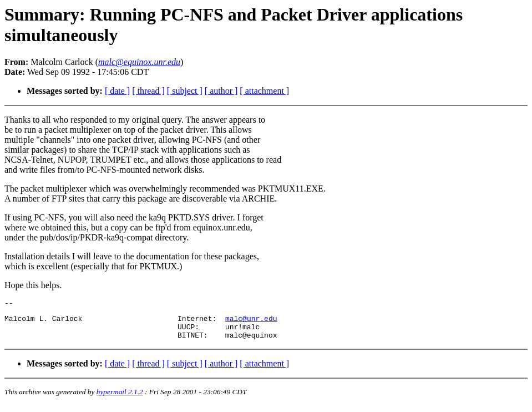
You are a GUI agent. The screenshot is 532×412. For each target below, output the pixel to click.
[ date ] (117, 91)
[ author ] (221, 91)
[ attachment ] (264, 91)
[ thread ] (148, 91)
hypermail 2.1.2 (120, 398)
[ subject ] (185, 91)
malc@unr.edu (251, 321)
